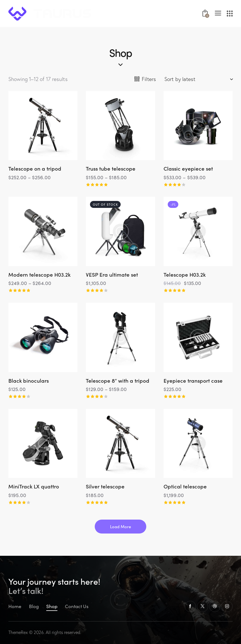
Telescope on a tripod (35, 169)
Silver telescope (105, 486)
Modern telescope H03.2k (39, 275)
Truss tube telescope (111, 169)
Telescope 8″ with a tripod (118, 381)
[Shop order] (199, 79)
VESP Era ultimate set (112, 275)
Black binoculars (29, 381)
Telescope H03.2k (185, 275)
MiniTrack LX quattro (34, 486)
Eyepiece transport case (193, 381)
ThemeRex (18, 632)
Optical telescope (185, 486)
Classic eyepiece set (188, 169)
